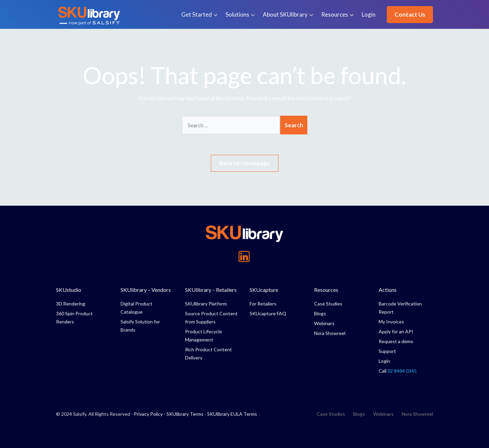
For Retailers (263, 304)
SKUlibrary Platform (206, 304)
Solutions (237, 14)
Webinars (324, 323)
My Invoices (391, 322)
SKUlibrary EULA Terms (232, 414)
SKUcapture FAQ (268, 313)
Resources (335, 14)
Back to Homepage (245, 163)
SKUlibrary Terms (185, 414)
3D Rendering (71, 304)
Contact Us (410, 14)
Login (369, 14)
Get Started (197, 14)
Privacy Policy (148, 414)
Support (387, 351)
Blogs (320, 313)
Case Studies (328, 304)
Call (398, 371)
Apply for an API (396, 331)
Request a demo (396, 341)
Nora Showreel (330, 333)
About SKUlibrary (285, 14)
